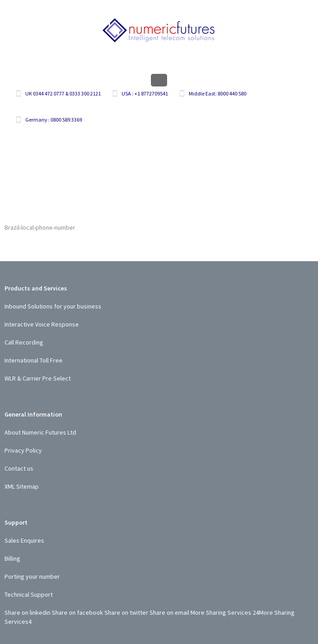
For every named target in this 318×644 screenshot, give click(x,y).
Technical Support (29, 594)
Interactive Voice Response (42, 324)
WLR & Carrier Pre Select (38, 378)
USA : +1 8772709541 (145, 93)
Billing (12, 558)
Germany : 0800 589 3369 (54, 120)
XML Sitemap (22, 486)
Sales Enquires (24, 540)
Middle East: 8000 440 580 (218, 93)
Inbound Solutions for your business (53, 306)
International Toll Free (34, 360)
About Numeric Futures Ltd (40, 432)
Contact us (19, 468)
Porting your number (32, 576)
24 (256, 612)
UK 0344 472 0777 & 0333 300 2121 (63, 93)
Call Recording (24, 342)
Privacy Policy (23, 450)
